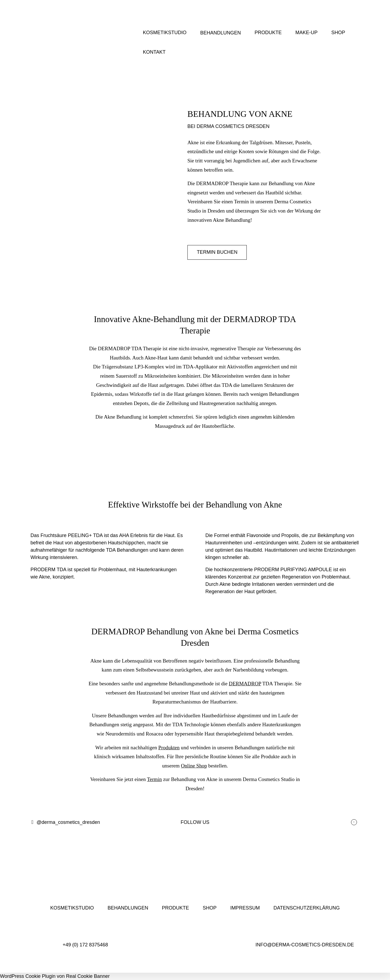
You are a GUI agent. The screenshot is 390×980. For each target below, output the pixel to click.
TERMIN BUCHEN (217, 252)
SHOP (338, 33)
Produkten (169, 748)
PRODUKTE (268, 33)
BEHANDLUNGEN (220, 33)
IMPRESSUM (245, 908)
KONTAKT (154, 52)
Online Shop (194, 766)
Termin (155, 779)
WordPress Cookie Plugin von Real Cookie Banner (55, 976)
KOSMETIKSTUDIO (165, 33)
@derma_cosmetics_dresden (65, 822)
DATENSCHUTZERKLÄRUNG (307, 908)
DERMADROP (245, 684)
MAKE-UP (307, 33)
